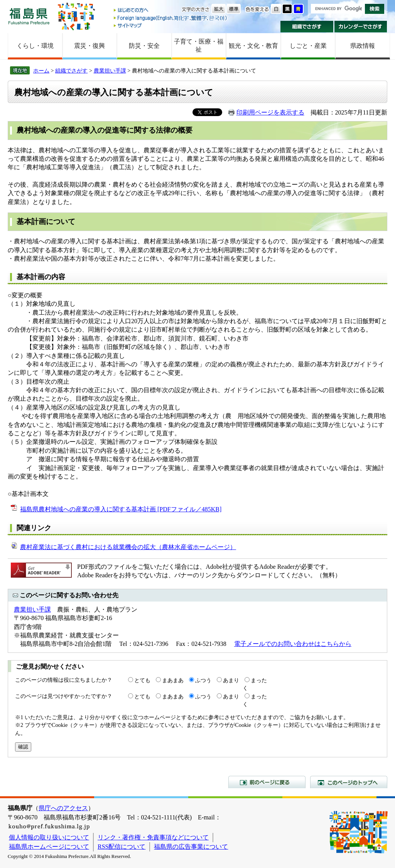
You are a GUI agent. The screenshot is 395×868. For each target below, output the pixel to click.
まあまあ (173, 680)
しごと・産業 (308, 46)
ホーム (41, 71)
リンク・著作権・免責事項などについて (153, 837)
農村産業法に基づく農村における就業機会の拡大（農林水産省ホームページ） (128, 547)
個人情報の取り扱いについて (49, 837)
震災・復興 (89, 46)
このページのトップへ (349, 782)
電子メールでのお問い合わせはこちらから (293, 644)
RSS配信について (122, 847)
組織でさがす (307, 27)
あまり (231, 680)
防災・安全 (144, 46)
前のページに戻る (267, 782)
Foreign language (171, 18)
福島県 (29, 16)
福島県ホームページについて (49, 847)
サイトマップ (171, 25)
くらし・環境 (35, 46)
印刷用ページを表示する (270, 112)
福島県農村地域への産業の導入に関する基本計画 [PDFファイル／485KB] (121, 509)
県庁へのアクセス (63, 808)
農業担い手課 (110, 71)
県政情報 (363, 46)
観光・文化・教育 (253, 46)
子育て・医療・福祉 (199, 46)
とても (142, 680)
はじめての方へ (171, 11)
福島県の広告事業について (191, 847)
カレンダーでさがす (361, 27)
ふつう (203, 680)
